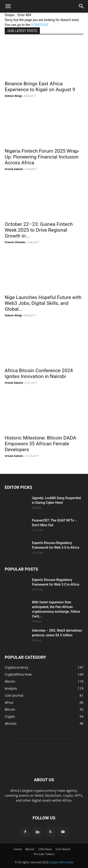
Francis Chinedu (15, 242)
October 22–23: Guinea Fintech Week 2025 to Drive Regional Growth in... (39, 230)
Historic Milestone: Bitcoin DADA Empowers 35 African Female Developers (40, 444)
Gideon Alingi (13, 96)
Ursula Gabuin (14, 169)
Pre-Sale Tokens (44, 854)
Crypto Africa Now (61, 862)
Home (18, 849)
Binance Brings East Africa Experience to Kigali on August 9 (40, 87)
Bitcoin (30, 849)
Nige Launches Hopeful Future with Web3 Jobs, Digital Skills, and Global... (43, 303)
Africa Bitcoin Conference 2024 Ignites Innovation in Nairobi (39, 373)
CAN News (45, 849)
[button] (8, 6)
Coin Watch (63, 849)
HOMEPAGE (40, 25)
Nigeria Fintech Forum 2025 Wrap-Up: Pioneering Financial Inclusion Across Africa (42, 157)
